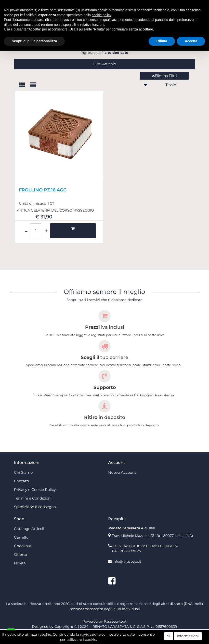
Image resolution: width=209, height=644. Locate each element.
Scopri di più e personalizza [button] (34, 41)
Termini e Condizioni (33, 513)
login (74, 62)
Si (169, 636)
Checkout (23, 561)
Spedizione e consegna (35, 522)
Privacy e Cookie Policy (35, 504)
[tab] (24, 100)
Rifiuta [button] (162, 41)
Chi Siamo (23, 487)
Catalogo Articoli (29, 543)
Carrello (21, 552)
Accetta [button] (191, 41)
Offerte (20, 569)
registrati (172, 62)
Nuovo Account (122, 487)
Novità (20, 578)
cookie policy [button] (101, 15)
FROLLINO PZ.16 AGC (43, 205)
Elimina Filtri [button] (164, 90)
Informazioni (188, 636)
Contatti (21, 496)
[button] (104, 79)
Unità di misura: (33, 218)
